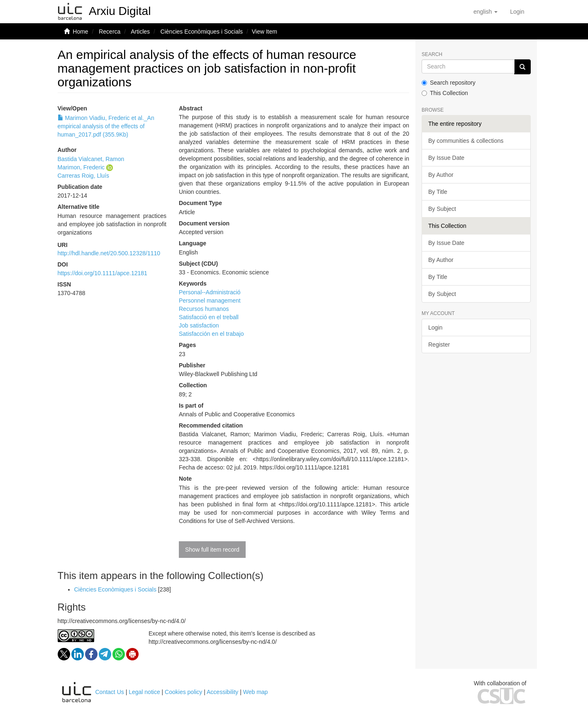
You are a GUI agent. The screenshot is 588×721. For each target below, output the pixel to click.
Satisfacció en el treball (209, 317)
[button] (486, 12)
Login (435, 328)
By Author (441, 175)
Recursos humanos (204, 309)
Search (432, 55)
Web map (256, 692)
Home (80, 32)
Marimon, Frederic (81, 167)
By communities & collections (466, 141)
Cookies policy (183, 692)
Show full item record (212, 550)
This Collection (445, 93)
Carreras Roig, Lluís (84, 176)
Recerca (110, 32)
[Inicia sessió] (517, 12)
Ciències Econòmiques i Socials (202, 32)
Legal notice (144, 692)
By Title (438, 192)
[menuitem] (517, 12)
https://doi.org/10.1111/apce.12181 (102, 273)
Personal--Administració (210, 292)
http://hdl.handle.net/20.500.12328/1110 (109, 253)
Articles (140, 32)
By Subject (442, 209)
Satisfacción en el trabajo (211, 334)
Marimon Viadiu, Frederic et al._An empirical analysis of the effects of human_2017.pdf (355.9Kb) (106, 126)
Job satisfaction (199, 325)
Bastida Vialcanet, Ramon (91, 159)
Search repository (449, 83)
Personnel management (210, 301)
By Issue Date (446, 158)
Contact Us (110, 692)
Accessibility (222, 692)
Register (439, 345)
